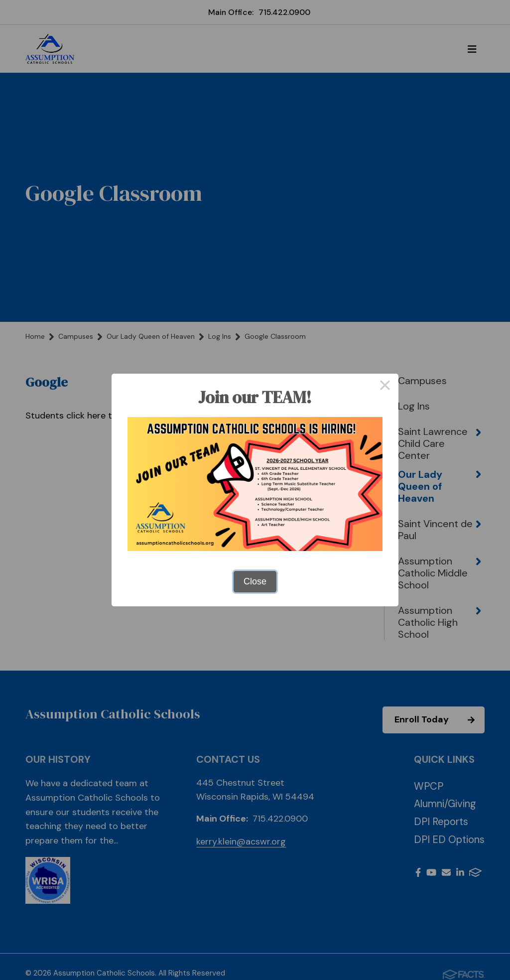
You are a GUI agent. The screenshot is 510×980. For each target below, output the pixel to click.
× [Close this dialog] (385, 387)
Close (255, 581)
